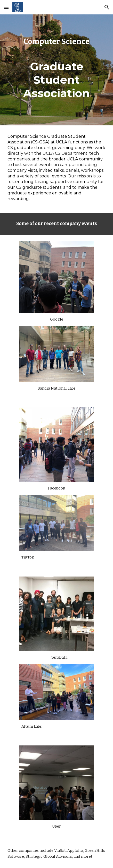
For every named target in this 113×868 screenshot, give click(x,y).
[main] (56, 70)
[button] (6, 7)
